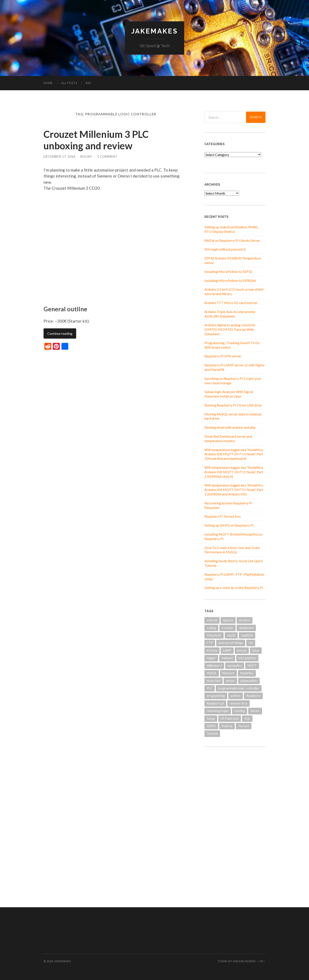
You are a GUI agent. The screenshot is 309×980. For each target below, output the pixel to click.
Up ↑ (262, 961)
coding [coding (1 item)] (211, 628)
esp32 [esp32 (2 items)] (231, 635)
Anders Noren (244, 961)
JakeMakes (154, 31)
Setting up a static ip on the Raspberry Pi (234, 588)
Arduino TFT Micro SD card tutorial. (231, 303)
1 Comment (107, 157)
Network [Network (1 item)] (228, 673)
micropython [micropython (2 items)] (247, 658)
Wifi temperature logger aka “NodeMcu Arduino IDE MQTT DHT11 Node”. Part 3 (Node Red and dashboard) (234, 454)
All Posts (69, 83)
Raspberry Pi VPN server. (223, 356)
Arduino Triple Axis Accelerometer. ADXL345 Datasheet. (230, 314)
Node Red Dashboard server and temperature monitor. (228, 438)
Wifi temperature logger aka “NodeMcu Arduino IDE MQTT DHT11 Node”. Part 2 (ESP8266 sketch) (234, 472)
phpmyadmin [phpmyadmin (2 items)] (249, 681)
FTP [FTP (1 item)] (210, 643)
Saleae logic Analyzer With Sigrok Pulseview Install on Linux (229, 394)
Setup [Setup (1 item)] (211, 719)
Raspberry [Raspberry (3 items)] (253, 696)
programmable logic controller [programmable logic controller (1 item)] (239, 688)
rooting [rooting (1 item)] (240, 711)
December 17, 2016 (59, 157)
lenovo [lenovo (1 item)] (242, 650)
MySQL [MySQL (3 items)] (212, 673)
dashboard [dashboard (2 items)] (246, 628)
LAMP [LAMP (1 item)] (227, 650)
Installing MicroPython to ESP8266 (230, 280)
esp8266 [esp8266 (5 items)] (247, 635)
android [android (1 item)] (212, 620)
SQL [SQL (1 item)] (247, 719)
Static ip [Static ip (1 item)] (227, 726)
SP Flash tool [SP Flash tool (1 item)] (230, 719)
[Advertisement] (235, 820)
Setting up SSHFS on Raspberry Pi (229, 525)
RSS (88, 83)
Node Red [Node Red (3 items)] (214, 681)
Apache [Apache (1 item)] (228, 620)
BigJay (86, 157)
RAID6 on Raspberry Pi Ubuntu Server (232, 240)
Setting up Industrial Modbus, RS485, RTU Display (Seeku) (231, 229)
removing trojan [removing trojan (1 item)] (218, 711)
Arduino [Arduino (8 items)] (245, 620)
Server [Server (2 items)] (255, 711)
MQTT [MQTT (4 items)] (252, 666)
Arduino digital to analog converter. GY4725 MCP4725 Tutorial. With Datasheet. (230, 329)
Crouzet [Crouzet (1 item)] (227, 628)
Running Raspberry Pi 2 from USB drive (233, 405)
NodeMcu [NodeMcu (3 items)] (247, 673)
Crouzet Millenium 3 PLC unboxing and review (96, 140)
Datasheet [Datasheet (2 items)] (214, 635)
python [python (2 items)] (236, 696)
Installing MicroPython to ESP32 (228, 272)
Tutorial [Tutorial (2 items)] (212, 733)
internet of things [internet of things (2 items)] (231, 643)
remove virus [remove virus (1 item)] (238, 703)
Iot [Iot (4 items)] (251, 643)
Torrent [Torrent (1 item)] (244, 726)
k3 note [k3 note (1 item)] (212, 650)
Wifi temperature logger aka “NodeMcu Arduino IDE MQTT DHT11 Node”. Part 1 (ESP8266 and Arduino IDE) (234, 490)
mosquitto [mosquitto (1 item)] (235, 666)
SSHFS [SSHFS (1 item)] (211, 726)
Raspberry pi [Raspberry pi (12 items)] (215, 703)
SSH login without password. (225, 249)
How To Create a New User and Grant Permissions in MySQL (232, 550)
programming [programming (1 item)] (216, 696)
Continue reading (60, 333)
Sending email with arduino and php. (230, 427)
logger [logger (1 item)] (211, 658)
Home (48, 83)
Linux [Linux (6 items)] (256, 650)
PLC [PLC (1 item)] (210, 688)
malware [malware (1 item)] (227, 658)
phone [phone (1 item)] (230, 681)
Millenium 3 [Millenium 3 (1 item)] (214, 666)
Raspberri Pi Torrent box (223, 516)
